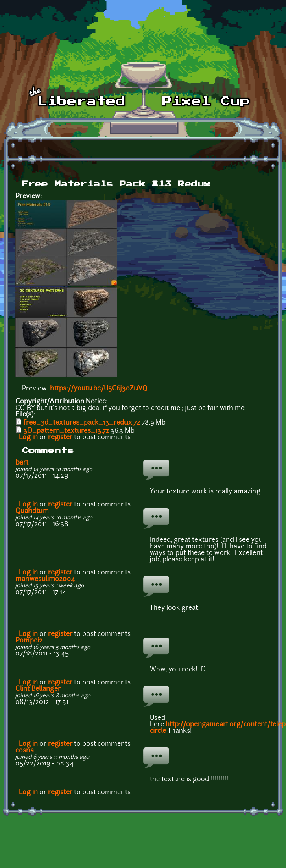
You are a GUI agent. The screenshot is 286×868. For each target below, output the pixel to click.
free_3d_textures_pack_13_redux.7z (82, 423)
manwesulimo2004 (45, 579)
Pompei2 (29, 641)
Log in (28, 438)
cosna (25, 751)
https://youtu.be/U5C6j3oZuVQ (99, 389)
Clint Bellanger (38, 689)
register (60, 438)
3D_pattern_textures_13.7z (66, 431)
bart (22, 463)
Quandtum (32, 511)
